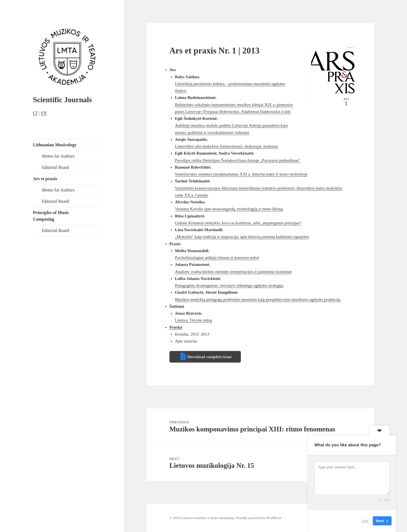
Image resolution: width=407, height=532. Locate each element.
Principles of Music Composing (51, 216)
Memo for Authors (58, 156)
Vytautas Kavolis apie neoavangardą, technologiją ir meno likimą (229, 209)
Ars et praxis (45, 179)
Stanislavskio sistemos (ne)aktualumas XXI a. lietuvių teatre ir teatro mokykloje (241, 174)
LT (36, 113)
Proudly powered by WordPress (259, 518)
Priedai (176, 327)
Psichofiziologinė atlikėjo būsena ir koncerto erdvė (217, 258)
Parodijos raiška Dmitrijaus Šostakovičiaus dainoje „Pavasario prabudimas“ (238, 160)
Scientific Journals (63, 100)
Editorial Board (56, 167)
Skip (365, 521)
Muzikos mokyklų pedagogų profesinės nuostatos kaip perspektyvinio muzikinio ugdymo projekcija (258, 299)
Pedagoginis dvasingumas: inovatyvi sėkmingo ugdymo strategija (229, 285)
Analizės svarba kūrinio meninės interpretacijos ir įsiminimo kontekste (233, 272)
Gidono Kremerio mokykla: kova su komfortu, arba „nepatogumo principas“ (238, 223)
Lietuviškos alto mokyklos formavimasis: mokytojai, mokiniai (227, 146)
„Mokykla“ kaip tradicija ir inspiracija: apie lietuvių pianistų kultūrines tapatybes (242, 237)
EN (44, 113)
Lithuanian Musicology (55, 145)
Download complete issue (210, 357)
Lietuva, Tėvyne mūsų (193, 320)
